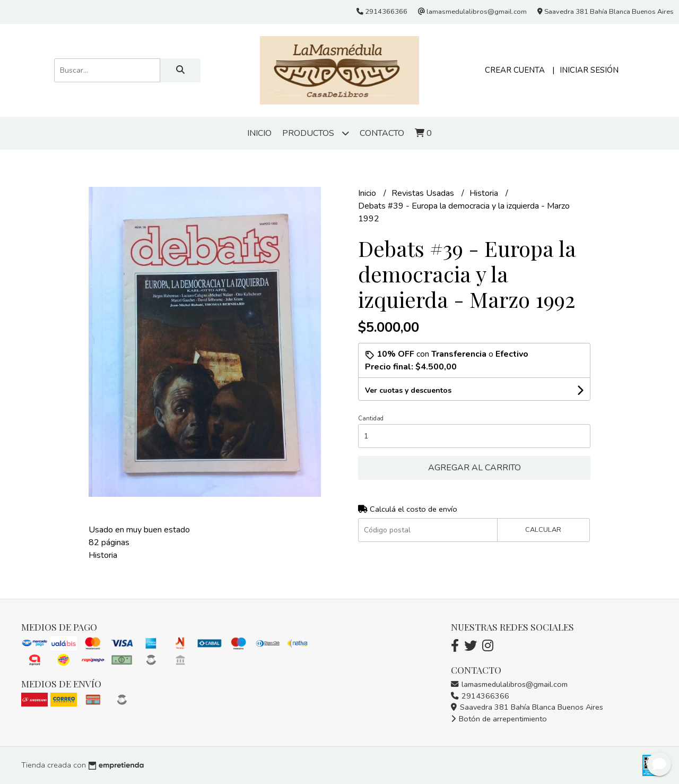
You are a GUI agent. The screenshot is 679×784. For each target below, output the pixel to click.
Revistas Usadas (424, 193)
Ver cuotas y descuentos (408, 390)
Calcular (543, 530)
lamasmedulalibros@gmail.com (509, 684)
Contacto (382, 133)
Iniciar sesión (589, 70)
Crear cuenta (515, 70)
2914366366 (480, 696)
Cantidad (371, 419)
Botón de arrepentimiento (499, 719)
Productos (316, 133)
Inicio (259, 133)
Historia (485, 193)
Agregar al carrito (475, 468)
